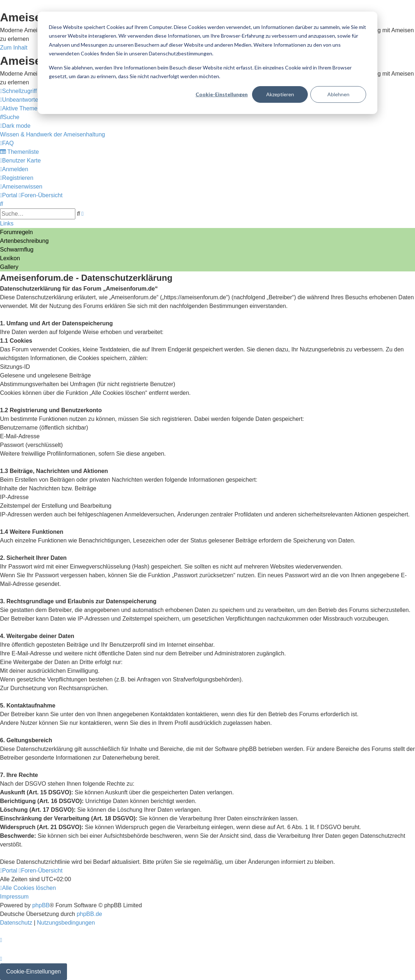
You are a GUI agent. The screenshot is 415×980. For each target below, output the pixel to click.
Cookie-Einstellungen (222, 94)
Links (7, 223)
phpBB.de (89, 914)
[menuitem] (33, 100)
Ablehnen (338, 94)
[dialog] (207, 63)
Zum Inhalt (14, 48)
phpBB (41, 905)
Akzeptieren (280, 94)
